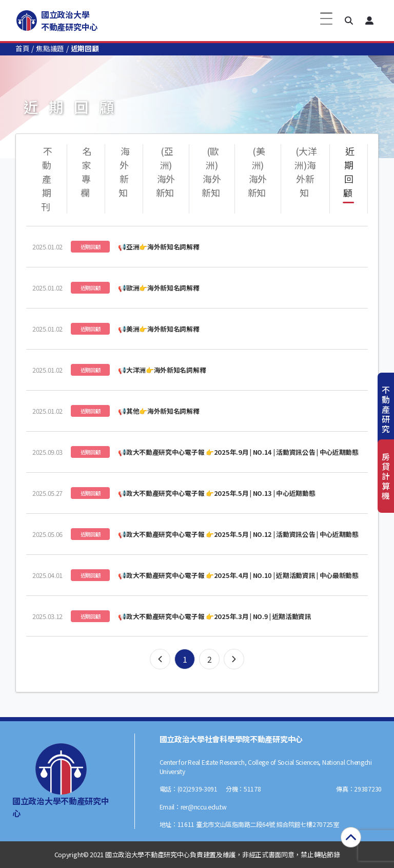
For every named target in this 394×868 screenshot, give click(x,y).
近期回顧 (349, 172)
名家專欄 (86, 172)
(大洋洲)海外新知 (306, 172)
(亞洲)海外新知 (165, 172)
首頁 (22, 48)
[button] (349, 21)
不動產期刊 (47, 179)
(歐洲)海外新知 (211, 172)
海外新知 (124, 172)
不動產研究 (386, 409)
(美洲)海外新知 (257, 172)
